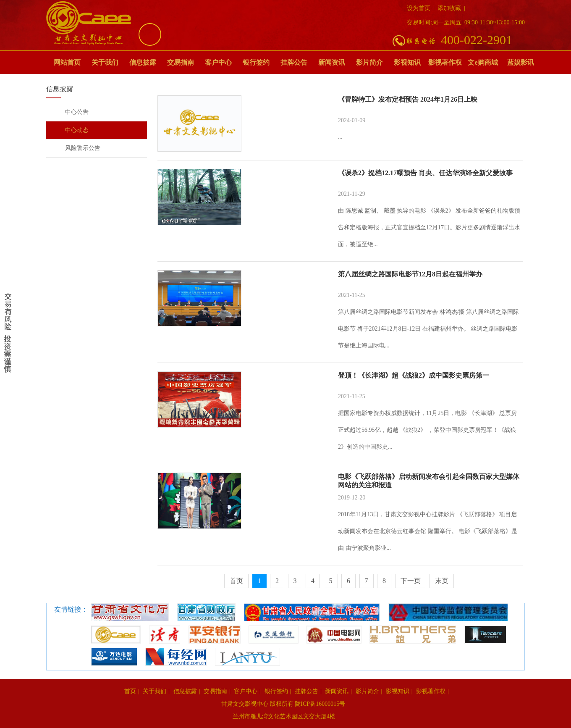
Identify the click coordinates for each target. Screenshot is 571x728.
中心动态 (77, 130)
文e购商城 (483, 62)
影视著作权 (445, 62)
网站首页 (67, 62)
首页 (236, 581)
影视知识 (407, 62)
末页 (442, 581)
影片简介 (369, 62)
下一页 (411, 581)
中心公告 (77, 112)
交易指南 (181, 62)
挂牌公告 (294, 62)
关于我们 (105, 62)
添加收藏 (449, 8)
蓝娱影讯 (521, 62)
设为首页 (419, 8)
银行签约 (256, 62)
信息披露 (143, 62)
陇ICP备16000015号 (321, 704)
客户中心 (218, 62)
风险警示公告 (83, 148)
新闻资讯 (332, 62)
